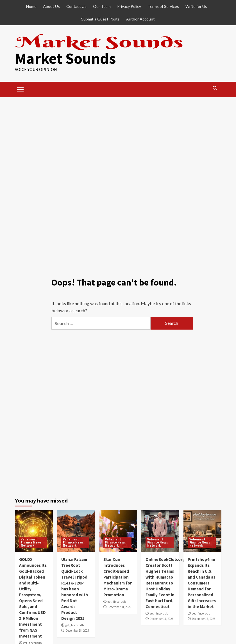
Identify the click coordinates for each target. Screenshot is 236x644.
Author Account (140, 19)
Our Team (102, 6)
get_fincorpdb (75, 625)
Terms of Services (163, 6)
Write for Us (196, 6)
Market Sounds (65, 58)
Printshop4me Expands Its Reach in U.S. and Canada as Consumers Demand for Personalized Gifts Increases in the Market (202, 583)
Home (31, 6)
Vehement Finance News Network (31, 542)
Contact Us (76, 6)
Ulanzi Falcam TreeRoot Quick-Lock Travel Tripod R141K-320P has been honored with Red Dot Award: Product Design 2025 (75, 589)
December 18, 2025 (77, 631)
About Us (51, 6)
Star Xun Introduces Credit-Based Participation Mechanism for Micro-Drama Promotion (118, 577)
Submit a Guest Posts (100, 19)
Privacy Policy (129, 6)
